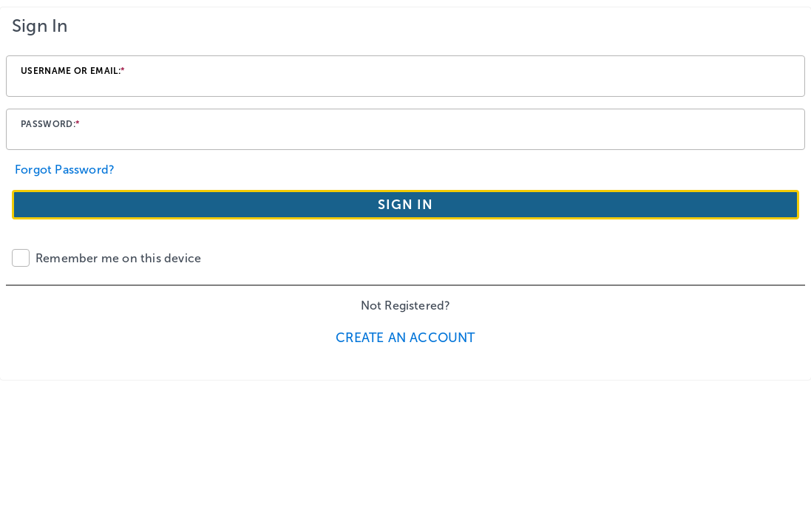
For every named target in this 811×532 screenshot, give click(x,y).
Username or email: (73, 71)
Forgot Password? (65, 170)
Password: (50, 124)
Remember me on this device (118, 258)
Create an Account (405, 338)
